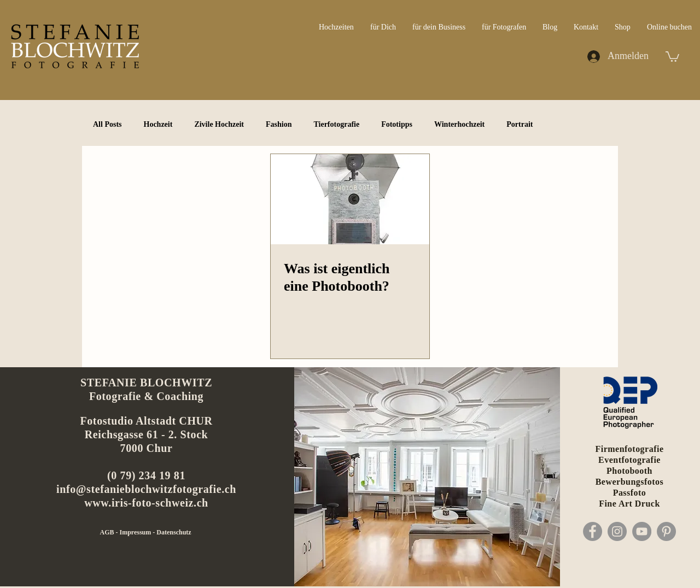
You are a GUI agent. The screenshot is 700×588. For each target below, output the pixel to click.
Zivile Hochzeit (219, 124)
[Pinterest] (666, 531)
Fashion (279, 124)
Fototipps (397, 124)
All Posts (107, 124)
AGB (107, 532)
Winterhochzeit (459, 124)
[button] (672, 56)
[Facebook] (593, 531)
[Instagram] (617, 531)
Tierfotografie (336, 124)
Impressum (136, 532)
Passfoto (630, 493)
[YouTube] (642, 531)
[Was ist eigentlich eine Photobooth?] (350, 199)
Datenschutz (174, 532)
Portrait (520, 124)
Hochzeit (158, 124)
